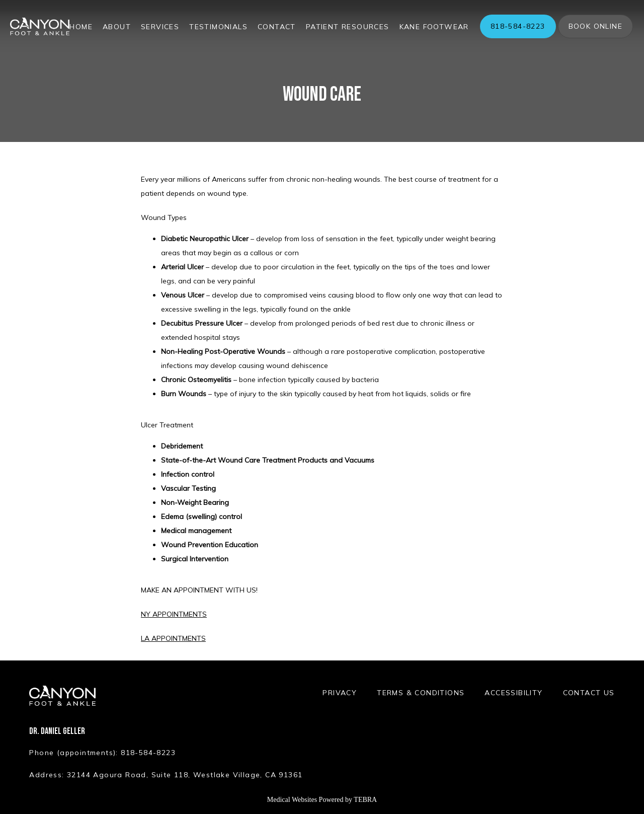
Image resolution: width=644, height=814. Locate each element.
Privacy (340, 693)
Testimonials (218, 27)
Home (81, 27)
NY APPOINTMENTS (174, 614)
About (117, 27)
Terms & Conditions (421, 693)
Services (160, 27)
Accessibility (513, 693)
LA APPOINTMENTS (173, 638)
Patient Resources (348, 27)
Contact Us (589, 693)
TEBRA (365, 800)
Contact (277, 27)
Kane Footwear (434, 27)
